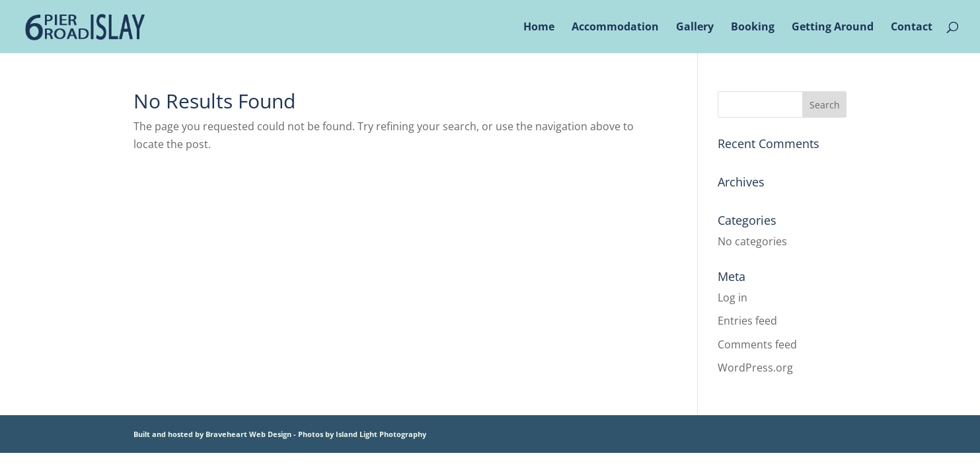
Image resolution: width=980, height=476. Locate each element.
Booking (753, 28)
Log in (733, 297)
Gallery (695, 28)
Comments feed (757, 344)
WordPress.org (755, 368)
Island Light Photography (381, 434)
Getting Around (833, 28)
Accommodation (615, 28)
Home (539, 28)
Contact (912, 28)
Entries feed (747, 321)
